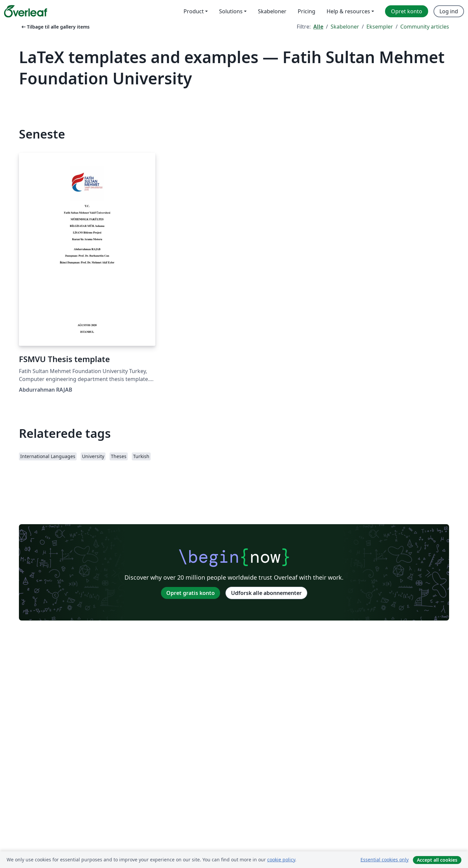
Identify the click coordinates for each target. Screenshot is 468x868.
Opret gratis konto (191, 593)
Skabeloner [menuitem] (272, 11)
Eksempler (380, 27)
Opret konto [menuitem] (407, 11)
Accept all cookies (437, 860)
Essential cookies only (385, 860)
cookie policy (281, 860)
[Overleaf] (26, 11)
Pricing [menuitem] (307, 11)
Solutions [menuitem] (231, 11)
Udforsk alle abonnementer (266, 593)
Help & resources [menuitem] (348, 11)
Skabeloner (345, 27)
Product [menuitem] (194, 11)
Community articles (425, 27)
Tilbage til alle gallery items (55, 27)
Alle (318, 27)
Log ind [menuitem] (449, 11)
